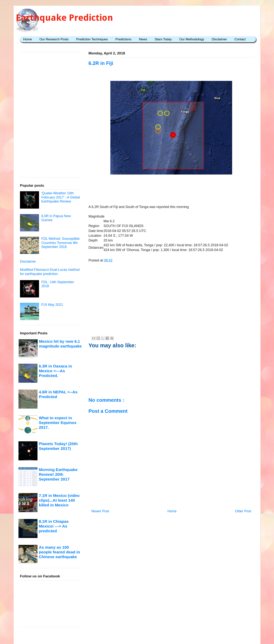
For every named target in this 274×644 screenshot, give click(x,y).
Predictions (123, 39)
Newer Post (100, 511)
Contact (240, 39)
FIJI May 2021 (52, 305)
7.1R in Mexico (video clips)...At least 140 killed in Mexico (59, 500)
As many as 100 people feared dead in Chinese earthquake (59, 552)
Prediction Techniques (92, 39)
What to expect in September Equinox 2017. (58, 423)
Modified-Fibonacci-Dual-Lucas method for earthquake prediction (50, 272)
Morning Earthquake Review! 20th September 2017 (58, 474)
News (143, 39)
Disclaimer (219, 39)
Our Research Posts (54, 39)
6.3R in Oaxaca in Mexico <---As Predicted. (55, 371)
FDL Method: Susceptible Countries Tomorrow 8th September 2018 (60, 243)
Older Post (243, 511)
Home (27, 39)
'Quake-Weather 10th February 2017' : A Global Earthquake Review (61, 197)
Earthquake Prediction (64, 18)
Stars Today (163, 39)
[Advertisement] (171, 188)
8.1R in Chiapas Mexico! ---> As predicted (54, 526)
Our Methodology (192, 39)
